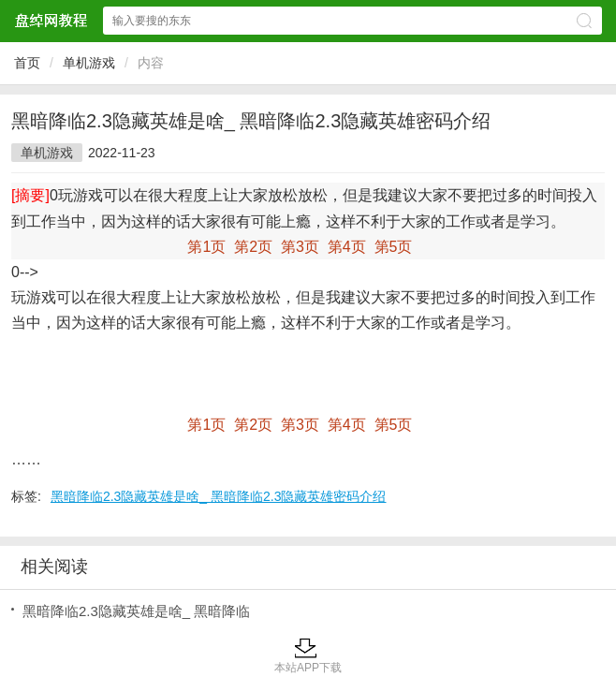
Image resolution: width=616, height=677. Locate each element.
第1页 (206, 247)
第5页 (394, 247)
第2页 (253, 247)
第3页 (300, 247)
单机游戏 (89, 63)
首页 (27, 63)
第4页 (347, 247)
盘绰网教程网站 (51, 20)
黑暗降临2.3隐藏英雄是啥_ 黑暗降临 (136, 611)
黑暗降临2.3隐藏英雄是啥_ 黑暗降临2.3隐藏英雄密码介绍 (219, 496)
